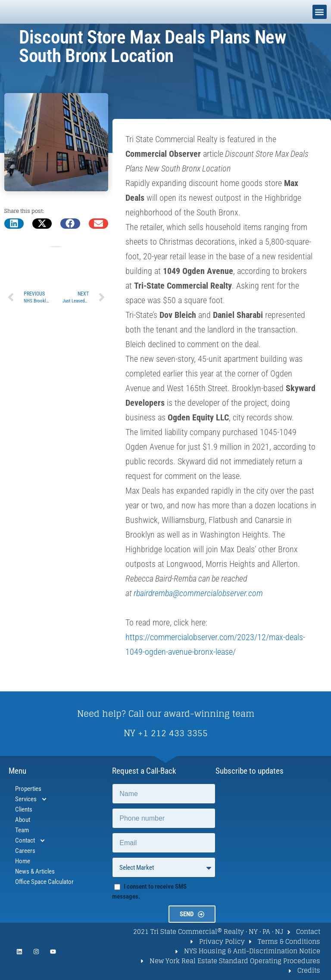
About (23, 820)
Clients (24, 809)
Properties (28, 789)
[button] (320, 12)
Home (23, 861)
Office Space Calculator (44, 882)
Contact (30, 840)
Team (22, 830)
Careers (25, 851)
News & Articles (35, 871)
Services (31, 799)
